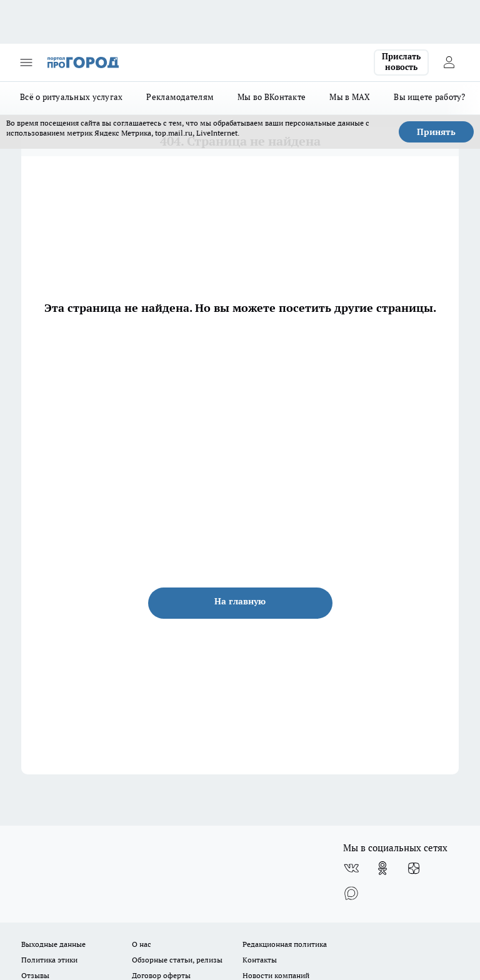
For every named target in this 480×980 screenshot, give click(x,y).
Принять (436, 132)
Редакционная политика (285, 944)
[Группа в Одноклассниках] (382, 868)
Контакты (260, 960)
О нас (142, 944)
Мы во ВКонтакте (272, 97)
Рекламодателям (180, 97)
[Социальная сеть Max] (351, 893)
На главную (240, 601)
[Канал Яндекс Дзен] (414, 868)
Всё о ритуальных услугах (71, 97)
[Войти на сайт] (449, 62)
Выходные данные (53, 944)
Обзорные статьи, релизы (177, 960)
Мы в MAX (350, 97)
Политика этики (49, 960)
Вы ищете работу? (429, 97)
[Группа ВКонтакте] (351, 868)
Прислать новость (401, 62)
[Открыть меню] (26, 62)
